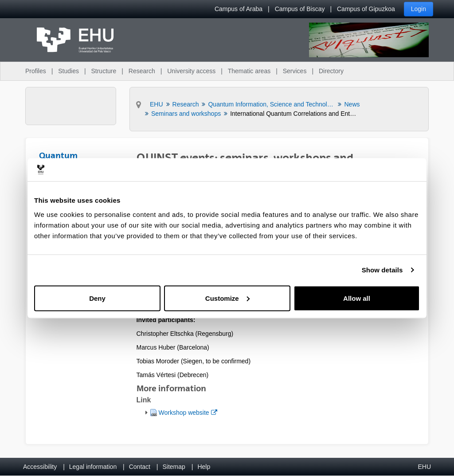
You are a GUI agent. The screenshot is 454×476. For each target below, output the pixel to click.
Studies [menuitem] (68, 71)
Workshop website (188, 412)
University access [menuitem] (191, 71)
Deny (97, 298)
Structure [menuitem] (104, 71)
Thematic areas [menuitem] (249, 71)
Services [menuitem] (295, 71)
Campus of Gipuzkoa (366, 9)
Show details (382, 270)
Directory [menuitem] (331, 71)
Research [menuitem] (142, 71)
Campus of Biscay (300, 9)
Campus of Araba (239, 9)
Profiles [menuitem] (36, 71)
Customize (227, 298)
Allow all (357, 298)
